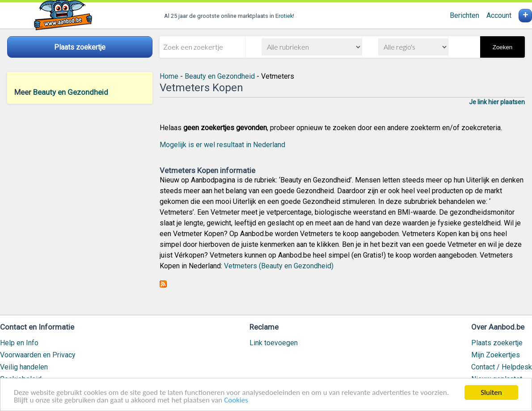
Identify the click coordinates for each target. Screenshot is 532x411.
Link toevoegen (274, 343)
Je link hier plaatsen (497, 102)
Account (499, 15)
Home (169, 76)
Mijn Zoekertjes (496, 355)
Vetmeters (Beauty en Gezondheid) (279, 266)
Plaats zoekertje (497, 343)
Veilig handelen (24, 367)
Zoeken (502, 47)
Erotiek (284, 16)
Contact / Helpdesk (502, 367)
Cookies (236, 400)
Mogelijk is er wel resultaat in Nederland (222, 145)
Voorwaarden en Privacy (38, 355)
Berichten (464, 15)
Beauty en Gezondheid (71, 92)
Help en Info (19, 343)
